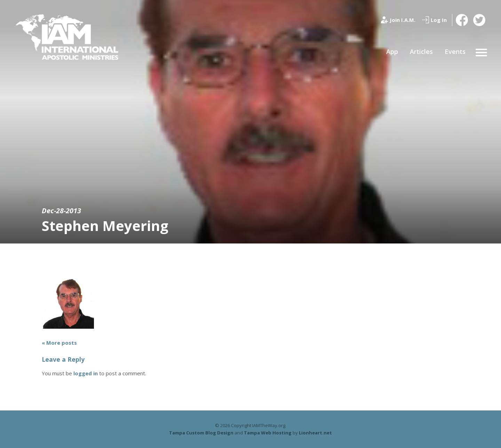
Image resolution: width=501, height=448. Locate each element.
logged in (86, 373)
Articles (421, 51)
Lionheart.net (315, 433)
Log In (439, 20)
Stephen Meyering (105, 226)
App (392, 51)
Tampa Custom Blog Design (201, 433)
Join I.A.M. (403, 20)
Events (455, 51)
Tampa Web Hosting (268, 433)
